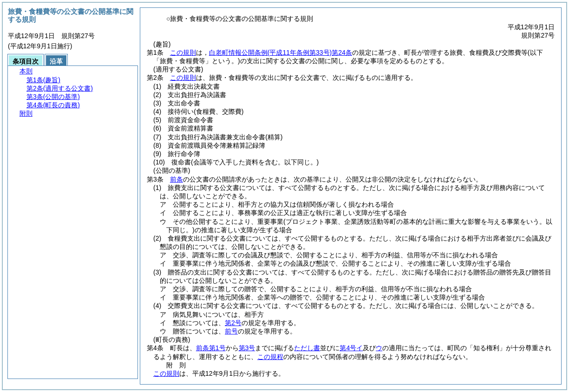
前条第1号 (211, 348)
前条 (177, 179)
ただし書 (307, 348)
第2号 (233, 323)
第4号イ (351, 348)
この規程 (270, 357)
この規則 (183, 52)
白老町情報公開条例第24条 (281, 52)
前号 (231, 331)
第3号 (247, 348)
